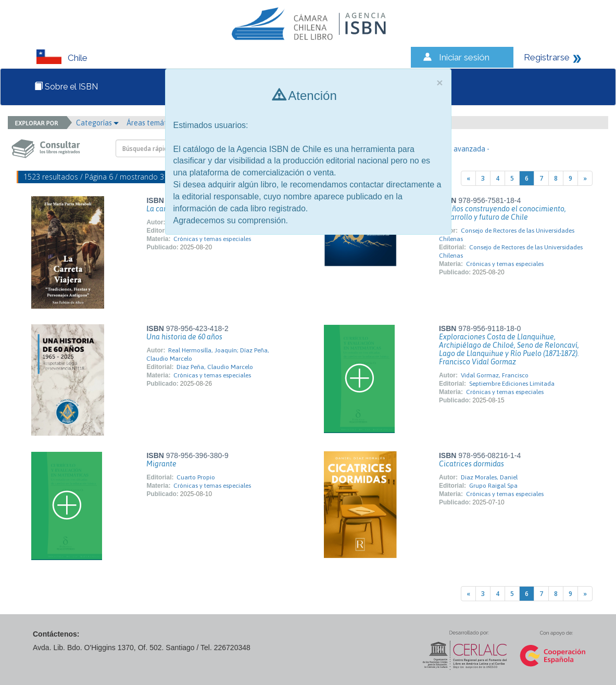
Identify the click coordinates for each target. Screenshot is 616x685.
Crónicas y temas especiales (212, 239)
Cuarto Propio (196, 477)
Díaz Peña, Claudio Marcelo (215, 367)
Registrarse (547, 57)
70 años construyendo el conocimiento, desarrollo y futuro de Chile (502, 213)
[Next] (585, 178)
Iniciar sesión (464, 57)
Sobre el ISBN (66, 87)
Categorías (97, 123)
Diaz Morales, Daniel (489, 477)
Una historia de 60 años (184, 337)
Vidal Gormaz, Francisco (495, 375)
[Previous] (468, 178)
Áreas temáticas (156, 123)
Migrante (161, 464)
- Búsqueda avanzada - (453, 149)
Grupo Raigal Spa (493, 486)
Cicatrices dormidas (472, 464)
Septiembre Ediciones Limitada (512, 384)
